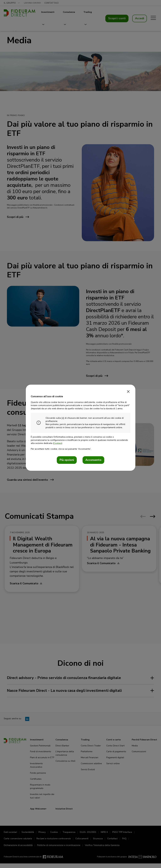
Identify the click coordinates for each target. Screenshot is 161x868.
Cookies (58, 443)
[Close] (128, 391)
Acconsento (93, 460)
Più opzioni (67, 460)
